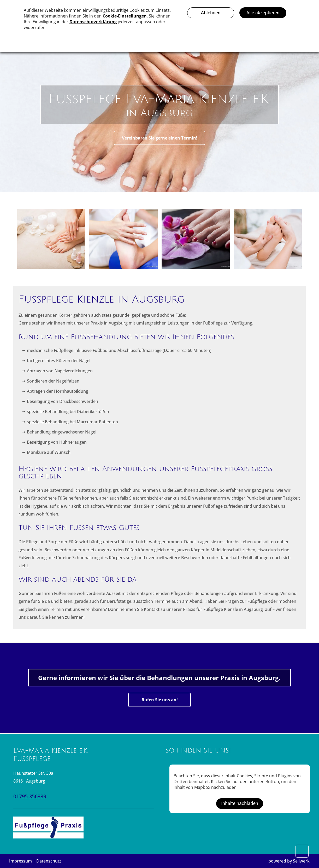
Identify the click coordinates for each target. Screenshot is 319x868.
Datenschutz (49, 861)
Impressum (20, 861)
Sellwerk (301, 861)
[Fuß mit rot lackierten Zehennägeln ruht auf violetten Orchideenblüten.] (196, 239)
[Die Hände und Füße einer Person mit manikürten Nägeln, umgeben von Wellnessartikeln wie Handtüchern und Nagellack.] (51, 239)
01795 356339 (30, 796)
